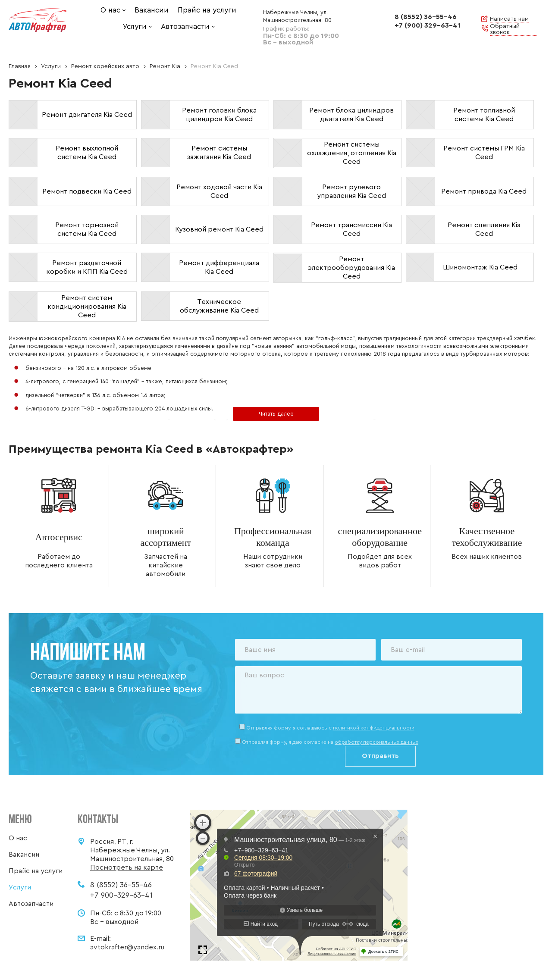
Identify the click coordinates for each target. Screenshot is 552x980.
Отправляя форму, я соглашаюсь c (330, 728)
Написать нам (509, 19)
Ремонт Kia (165, 66)
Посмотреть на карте (127, 867)
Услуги (51, 66)
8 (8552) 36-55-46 (426, 17)
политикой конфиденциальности (374, 728)
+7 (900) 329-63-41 (428, 25)
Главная (20, 66)
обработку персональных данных (376, 742)
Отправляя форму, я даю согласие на (330, 742)
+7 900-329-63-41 (121, 895)
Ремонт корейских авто (105, 66)
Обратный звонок (505, 29)
